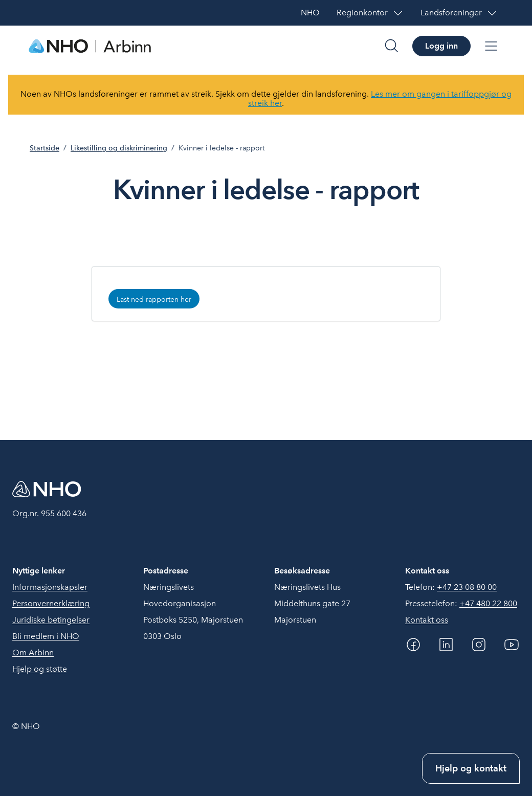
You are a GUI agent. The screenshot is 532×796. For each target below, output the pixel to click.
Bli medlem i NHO (46, 636)
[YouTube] (512, 645)
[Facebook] (413, 645)
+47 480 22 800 (488, 603)
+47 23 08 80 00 (467, 587)
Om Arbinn (33, 653)
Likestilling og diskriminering (119, 148)
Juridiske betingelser (51, 620)
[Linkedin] (446, 645)
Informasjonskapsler (50, 587)
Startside (45, 148)
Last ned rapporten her (154, 299)
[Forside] (90, 46)
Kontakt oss (427, 620)
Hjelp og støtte (40, 669)
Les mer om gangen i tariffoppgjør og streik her (380, 98)
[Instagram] (479, 645)
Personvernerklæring (51, 603)
